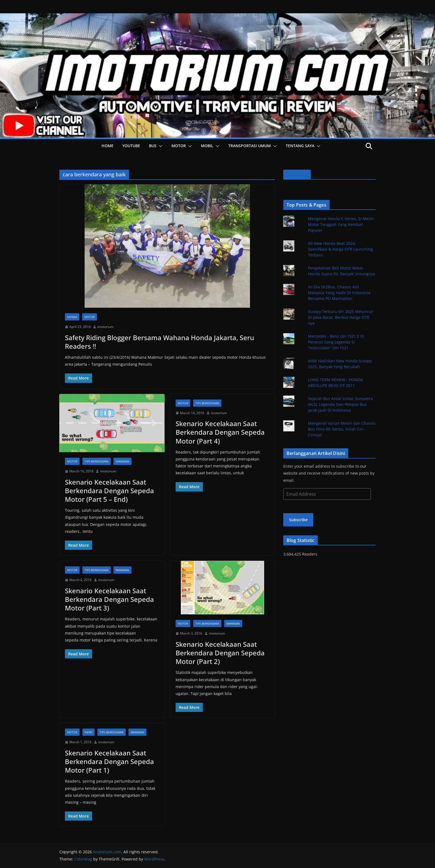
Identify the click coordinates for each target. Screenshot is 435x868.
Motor (179, 146)
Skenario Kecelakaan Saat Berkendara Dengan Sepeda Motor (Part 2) (220, 653)
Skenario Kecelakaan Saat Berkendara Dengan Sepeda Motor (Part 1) (109, 761)
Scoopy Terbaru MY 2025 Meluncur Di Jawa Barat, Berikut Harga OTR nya (341, 317)
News (88, 732)
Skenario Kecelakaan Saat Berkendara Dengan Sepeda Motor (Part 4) (220, 432)
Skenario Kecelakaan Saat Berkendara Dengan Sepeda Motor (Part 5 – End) (109, 491)
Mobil (207, 146)
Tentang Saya (300, 146)
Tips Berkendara (97, 461)
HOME (108, 146)
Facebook (297, 175)
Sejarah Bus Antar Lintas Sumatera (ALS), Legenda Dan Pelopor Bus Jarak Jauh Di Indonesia (340, 404)
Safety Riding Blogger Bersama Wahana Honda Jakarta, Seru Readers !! (160, 342)
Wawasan (122, 461)
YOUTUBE (131, 146)
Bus (153, 146)
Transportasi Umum (250, 146)
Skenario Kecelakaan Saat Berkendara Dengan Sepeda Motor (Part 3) (109, 599)
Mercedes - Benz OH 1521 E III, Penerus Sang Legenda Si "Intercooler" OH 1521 (336, 342)
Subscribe (298, 520)
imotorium (105, 327)
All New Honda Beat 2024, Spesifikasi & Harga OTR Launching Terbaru (340, 249)
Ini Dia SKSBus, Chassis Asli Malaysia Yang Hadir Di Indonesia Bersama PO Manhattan (339, 293)
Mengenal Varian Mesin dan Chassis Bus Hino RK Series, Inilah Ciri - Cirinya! (342, 429)
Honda (72, 317)
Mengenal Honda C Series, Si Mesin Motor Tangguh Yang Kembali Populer (341, 224)
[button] (160, 146)
